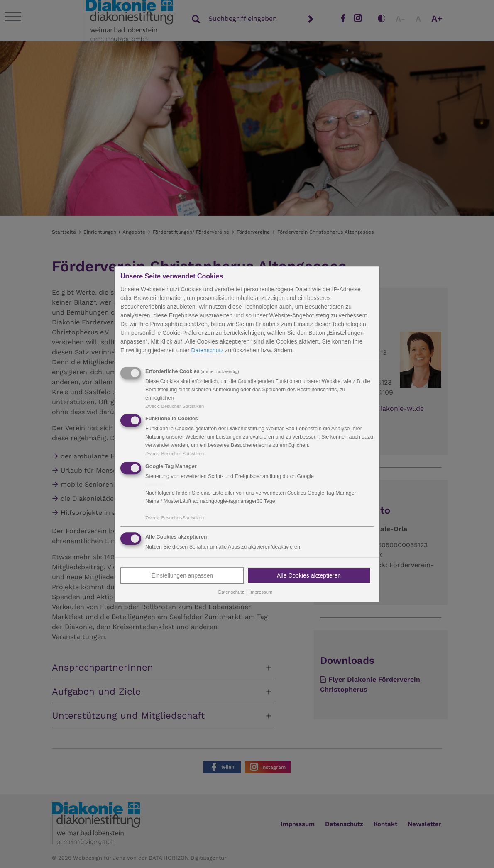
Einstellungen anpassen (182, 575)
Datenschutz (207, 350)
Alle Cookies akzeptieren (309, 575)
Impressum (261, 592)
